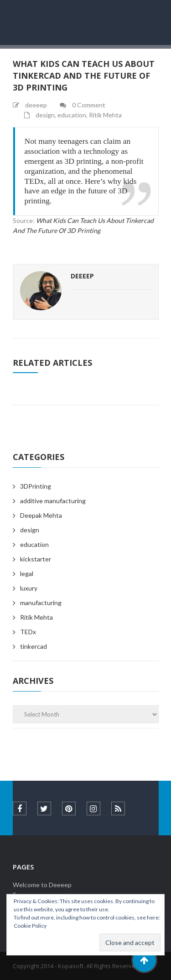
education (72, 115)
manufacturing (41, 603)
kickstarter (36, 559)
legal (27, 573)
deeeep (82, 276)
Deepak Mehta (41, 515)
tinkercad (34, 646)
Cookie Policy (30, 926)
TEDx (28, 632)
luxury (29, 588)
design (45, 115)
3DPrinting (36, 486)
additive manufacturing (53, 501)
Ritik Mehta (105, 115)
